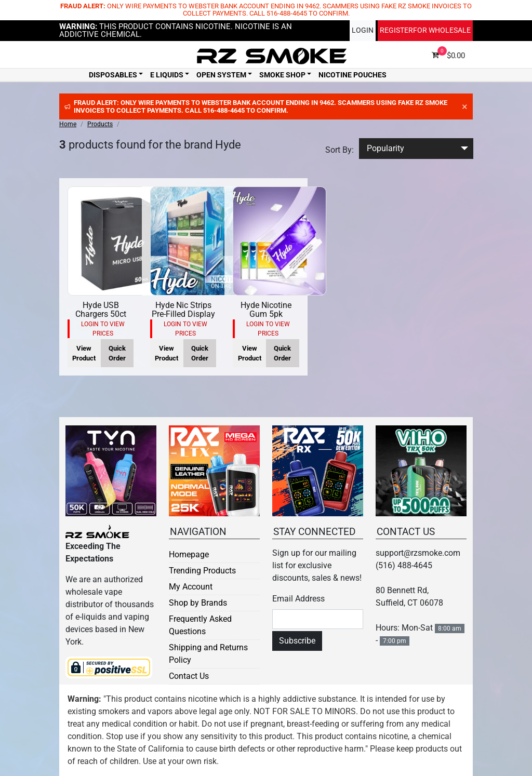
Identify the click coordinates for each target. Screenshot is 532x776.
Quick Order (117, 353)
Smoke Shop (282, 75)
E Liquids (167, 75)
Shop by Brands (198, 603)
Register (425, 30)
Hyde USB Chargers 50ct (101, 310)
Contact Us (189, 676)
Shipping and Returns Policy (208, 654)
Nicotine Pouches (353, 75)
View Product (84, 353)
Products (100, 124)
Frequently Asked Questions (200, 625)
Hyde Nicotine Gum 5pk (266, 310)
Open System (221, 75)
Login (363, 30)
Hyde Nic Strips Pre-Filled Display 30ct (183, 314)
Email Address (298, 599)
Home (68, 124)
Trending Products (202, 571)
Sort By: (340, 150)
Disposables (113, 75)
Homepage (189, 554)
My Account (191, 587)
